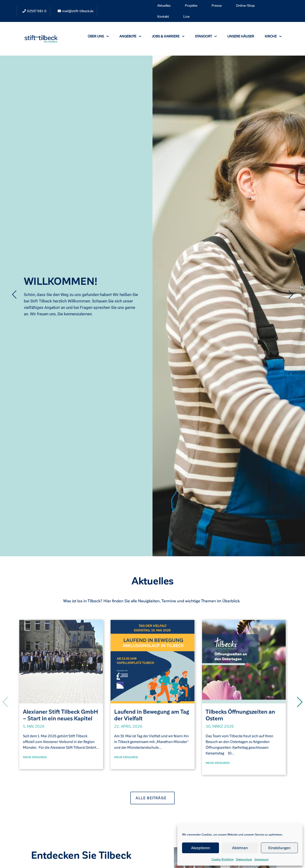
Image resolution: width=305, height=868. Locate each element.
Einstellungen (279, 848)
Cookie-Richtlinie (223, 859)
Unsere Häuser (241, 36)
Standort (206, 36)
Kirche (273, 36)
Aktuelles (164, 5)
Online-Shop (245, 5)
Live (186, 16)
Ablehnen (240, 848)
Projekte (191, 5)
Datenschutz (244, 859)
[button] (299, 702)
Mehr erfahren (35, 757)
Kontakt (163, 16)
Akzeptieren (201, 848)
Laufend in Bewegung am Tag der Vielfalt (152, 715)
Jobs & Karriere (168, 36)
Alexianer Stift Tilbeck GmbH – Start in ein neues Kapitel (61, 715)
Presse (217, 5)
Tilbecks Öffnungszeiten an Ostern (240, 715)
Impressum (262, 859)
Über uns (98, 36)
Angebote (130, 36)
